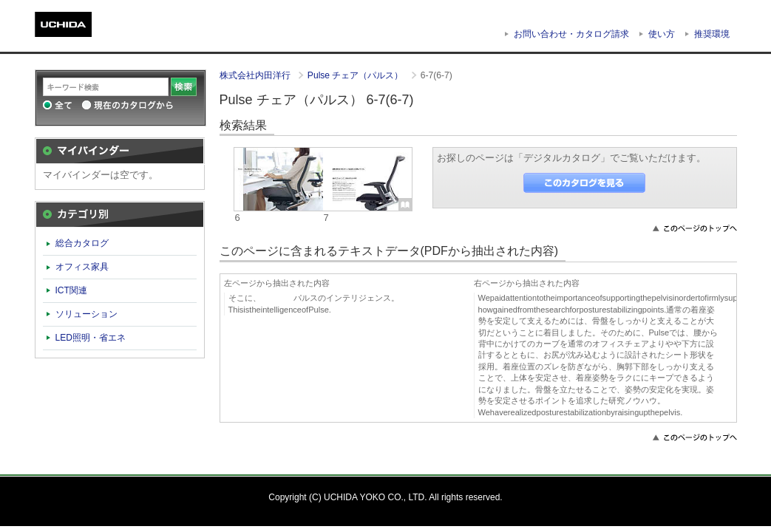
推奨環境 (712, 34)
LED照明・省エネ (91, 338)
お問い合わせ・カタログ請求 (571, 34)
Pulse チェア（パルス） (357, 75)
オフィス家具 (82, 267)
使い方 (662, 34)
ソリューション (86, 314)
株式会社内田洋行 (256, 75)
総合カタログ (82, 243)
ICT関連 (71, 290)
